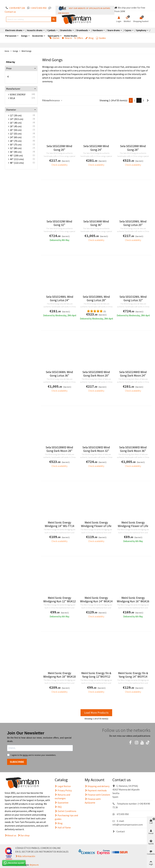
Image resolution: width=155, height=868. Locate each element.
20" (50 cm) (16, 130)
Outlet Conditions (66, 811)
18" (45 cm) (16, 126)
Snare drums (114, 30)
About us (12, 835)
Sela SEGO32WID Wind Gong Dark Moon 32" (96, 449)
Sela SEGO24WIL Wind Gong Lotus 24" (60, 298)
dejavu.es (34, 865)
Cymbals (51, 30)
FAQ (58, 807)
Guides (101, 38)
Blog (89, 38)
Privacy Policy (63, 790)
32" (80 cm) (16, 148)
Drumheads (82, 30)
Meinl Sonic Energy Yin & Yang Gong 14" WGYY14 (133, 675)
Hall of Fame (63, 827)
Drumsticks (66, 30)
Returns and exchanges (62, 796)
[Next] (148, 100)
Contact (119, 831)
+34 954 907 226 (17, 8)
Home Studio (71, 36)
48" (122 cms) (17, 163)
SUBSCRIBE (17, 762)
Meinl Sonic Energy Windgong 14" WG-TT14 (59, 524)
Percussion (11, 36)
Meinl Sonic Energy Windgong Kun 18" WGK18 (59, 675)
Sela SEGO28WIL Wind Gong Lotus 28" (96, 298)
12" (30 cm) (16, 115)
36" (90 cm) (16, 152)
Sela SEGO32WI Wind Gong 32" (59, 223)
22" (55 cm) (16, 134)
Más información (26, 856)
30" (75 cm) (16, 145)
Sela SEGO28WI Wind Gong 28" (133, 148)
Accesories (38, 36)
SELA (12, 98)
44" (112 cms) (17, 159)
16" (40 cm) (16, 123)
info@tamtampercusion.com (128, 825)
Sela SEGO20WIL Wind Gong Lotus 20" (133, 223)
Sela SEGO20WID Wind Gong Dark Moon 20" (96, 374)
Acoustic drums (35, 30)
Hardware (98, 30)
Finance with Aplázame (93, 801)
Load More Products (96, 713)
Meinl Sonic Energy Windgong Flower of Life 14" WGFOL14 (96, 526)
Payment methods (96, 790)
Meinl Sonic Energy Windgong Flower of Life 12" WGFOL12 (133, 526)
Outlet (54, 38)
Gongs (24, 36)
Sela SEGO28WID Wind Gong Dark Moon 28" (59, 449)
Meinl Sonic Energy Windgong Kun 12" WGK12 (59, 600)
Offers (79, 38)
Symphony (141, 30)
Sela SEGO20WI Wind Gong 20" (59, 148)
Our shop (25, 835)
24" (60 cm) (16, 137)
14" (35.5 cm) (16, 119)
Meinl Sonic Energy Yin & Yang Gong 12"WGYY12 (96, 675)
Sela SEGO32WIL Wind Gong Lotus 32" (133, 298)
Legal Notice (63, 786)
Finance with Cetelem (97, 795)
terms (25, 755)
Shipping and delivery (97, 786)
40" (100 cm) (16, 155)
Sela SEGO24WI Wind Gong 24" (96, 148)
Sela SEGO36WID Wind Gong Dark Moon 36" (133, 449)
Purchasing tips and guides (66, 817)
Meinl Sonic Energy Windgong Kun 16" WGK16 (133, 600)
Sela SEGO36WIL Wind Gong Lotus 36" (59, 374)
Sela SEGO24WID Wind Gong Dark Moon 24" (133, 374)
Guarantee (62, 803)
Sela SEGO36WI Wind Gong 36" (96, 223)
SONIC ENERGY (18, 94)
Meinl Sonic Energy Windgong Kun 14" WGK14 (96, 600)
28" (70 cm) (16, 141)
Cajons (128, 30)
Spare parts (54, 36)
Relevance (56, 100)
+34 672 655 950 (38, 8)
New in (67, 38)
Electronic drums (14, 30)
